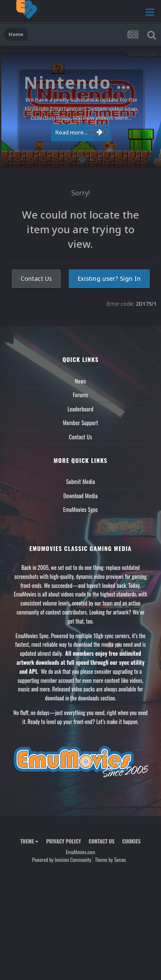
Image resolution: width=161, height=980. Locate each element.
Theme (29, 841)
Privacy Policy (63, 841)
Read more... (79, 132)
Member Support (80, 423)
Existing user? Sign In (109, 278)
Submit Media (81, 481)
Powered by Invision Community (62, 860)
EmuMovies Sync (80, 509)
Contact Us (36, 278)
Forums (81, 395)
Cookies (132, 841)
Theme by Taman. (111, 860)
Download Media (81, 496)
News (81, 381)
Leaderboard (80, 409)
